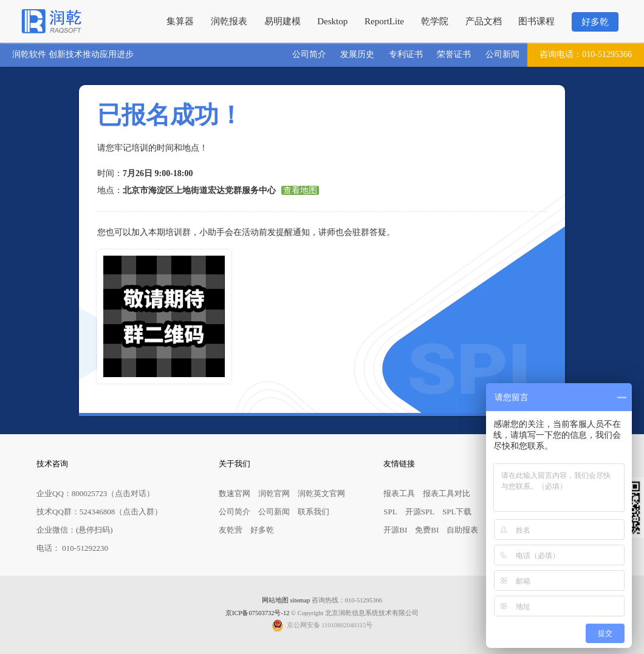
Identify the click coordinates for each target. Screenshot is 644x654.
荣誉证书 (454, 54)
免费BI (427, 530)
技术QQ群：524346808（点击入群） (99, 512)
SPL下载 (457, 512)
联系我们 (313, 512)
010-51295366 (586, 55)
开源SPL (420, 512)
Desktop (332, 21)
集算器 (180, 21)
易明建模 (283, 21)
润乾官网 (274, 493)
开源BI (395, 530)
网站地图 (275, 600)
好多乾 (595, 22)
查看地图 (300, 190)
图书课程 (536, 21)
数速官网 (235, 493)
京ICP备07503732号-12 (257, 613)
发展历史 (357, 54)
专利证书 (406, 54)
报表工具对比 (447, 493)
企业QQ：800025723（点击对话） (95, 493)
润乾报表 (229, 21)
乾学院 (435, 21)
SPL (390, 512)
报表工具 (399, 493)
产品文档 (484, 21)
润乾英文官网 (321, 493)
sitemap (300, 600)
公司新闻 (502, 54)
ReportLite (384, 21)
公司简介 (309, 54)
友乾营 (231, 530)
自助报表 (462, 530)
